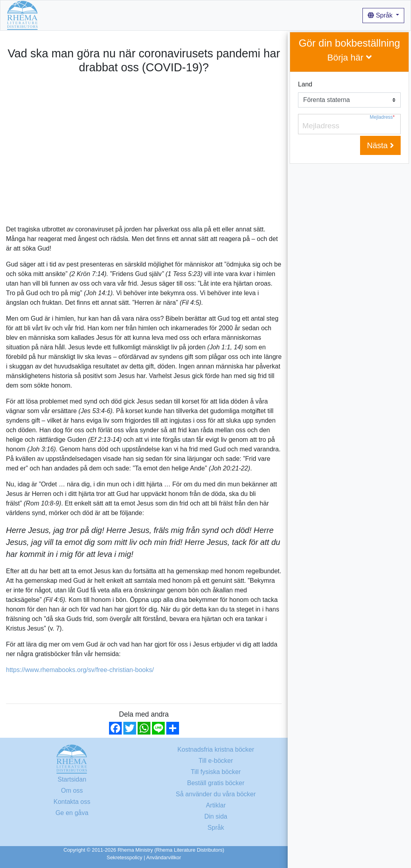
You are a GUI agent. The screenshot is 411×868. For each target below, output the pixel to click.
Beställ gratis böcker (216, 783)
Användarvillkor (164, 857)
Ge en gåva (72, 813)
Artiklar (287, 15)
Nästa (380, 145)
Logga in (316, 15)
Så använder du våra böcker (231, 15)
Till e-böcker (216, 761)
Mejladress (382, 117)
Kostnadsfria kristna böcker (118, 15)
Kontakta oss (72, 802)
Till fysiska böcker (216, 772)
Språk (381, 15)
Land (305, 84)
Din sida (216, 816)
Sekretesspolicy (125, 857)
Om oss (174, 15)
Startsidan (59, 15)
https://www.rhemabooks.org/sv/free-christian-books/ (80, 670)
